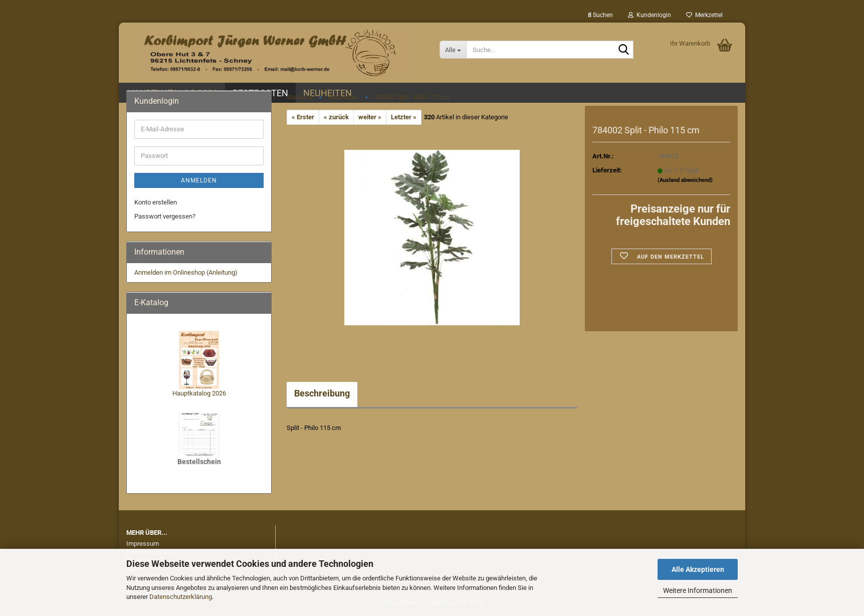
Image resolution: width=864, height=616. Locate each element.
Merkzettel (704, 15)
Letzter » (404, 117)
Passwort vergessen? (165, 216)
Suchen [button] (600, 15)
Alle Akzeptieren (698, 569)
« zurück (336, 117)
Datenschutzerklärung (181, 597)
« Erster (303, 117)
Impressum (143, 544)
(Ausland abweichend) (685, 180)
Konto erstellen (156, 202)
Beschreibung (322, 393)
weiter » (370, 117)
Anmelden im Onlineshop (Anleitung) (186, 272)
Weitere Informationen (698, 590)
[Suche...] (453, 50)
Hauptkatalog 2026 (199, 393)
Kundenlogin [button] (650, 15)
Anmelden (199, 180)
